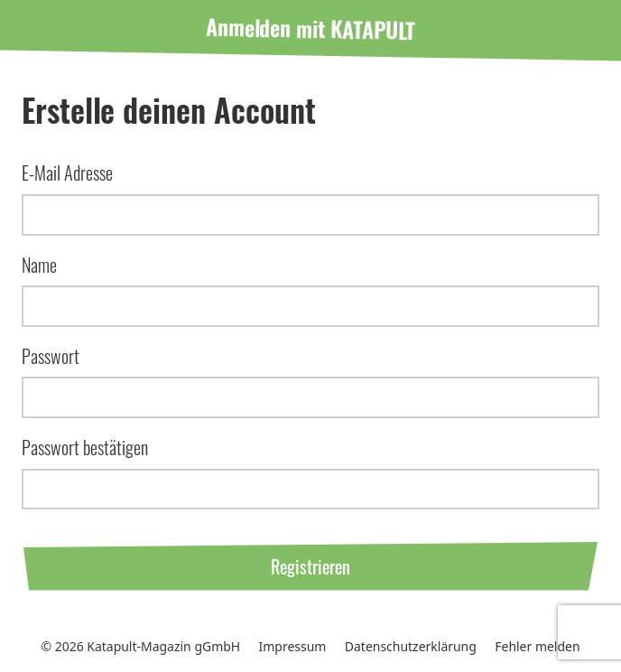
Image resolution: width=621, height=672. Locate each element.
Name (39, 265)
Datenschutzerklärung (411, 646)
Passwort (51, 356)
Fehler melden (537, 646)
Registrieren (310, 566)
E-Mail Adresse (67, 173)
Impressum (293, 646)
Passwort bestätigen (85, 447)
